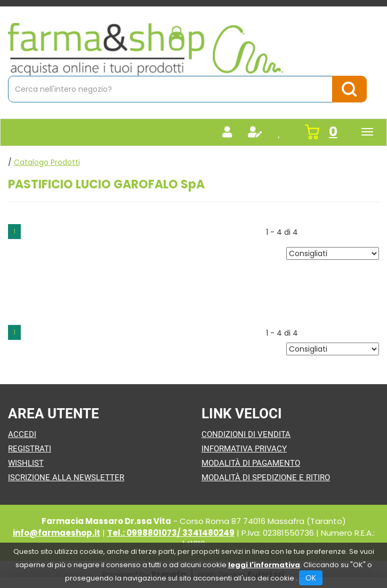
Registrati (30, 449)
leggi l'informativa (264, 565)
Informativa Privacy (244, 449)
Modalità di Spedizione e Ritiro (266, 478)
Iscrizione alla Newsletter (66, 478)
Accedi (22, 434)
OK (311, 578)
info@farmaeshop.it (57, 533)
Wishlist (26, 463)
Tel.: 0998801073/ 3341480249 (171, 533)
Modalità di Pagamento (251, 463)
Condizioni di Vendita (246, 434)
